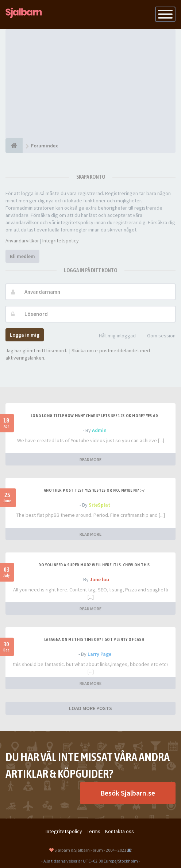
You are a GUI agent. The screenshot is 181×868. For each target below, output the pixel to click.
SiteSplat (99, 505)
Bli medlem (22, 256)
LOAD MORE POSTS (90, 708)
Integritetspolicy (61, 241)
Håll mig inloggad (113, 336)
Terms (94, 831)
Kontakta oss (120, 831)
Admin (99, 430)
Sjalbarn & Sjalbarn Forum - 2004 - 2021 (90, 850)
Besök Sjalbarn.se (128, 793)
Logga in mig (25, 335)
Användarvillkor (22, 241)
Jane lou (99, 579)
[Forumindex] (14, 146)
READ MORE (90, 459)
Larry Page (99, 654)
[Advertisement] (90, 84)
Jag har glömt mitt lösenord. (36, 350)
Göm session (157, 336)
